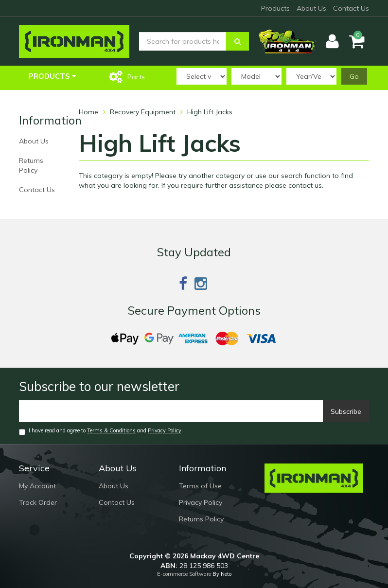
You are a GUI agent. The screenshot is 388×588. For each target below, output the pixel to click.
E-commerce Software (184, 574)
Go (354, 76)
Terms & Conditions (111, 430)
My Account (37, 486)
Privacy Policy (165, 430)
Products (275, 8)
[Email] (171, 411)
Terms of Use (200, 486)
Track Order (38, 502)
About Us (311, 8)
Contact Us (351, 8)
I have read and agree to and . (101, 431)
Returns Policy (31, 165)
